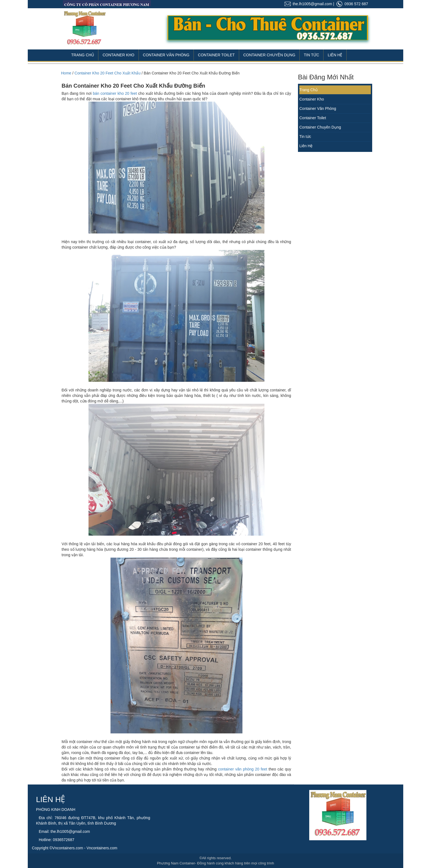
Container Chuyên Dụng (269, 55)
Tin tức (305, 137)
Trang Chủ (83, 55)
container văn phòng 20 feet (243, 769)
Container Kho (118, 55)
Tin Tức (311, 55)
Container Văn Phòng (166, 55)
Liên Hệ (335, 55)
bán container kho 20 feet (115, 93)
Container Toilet (216, 55)
